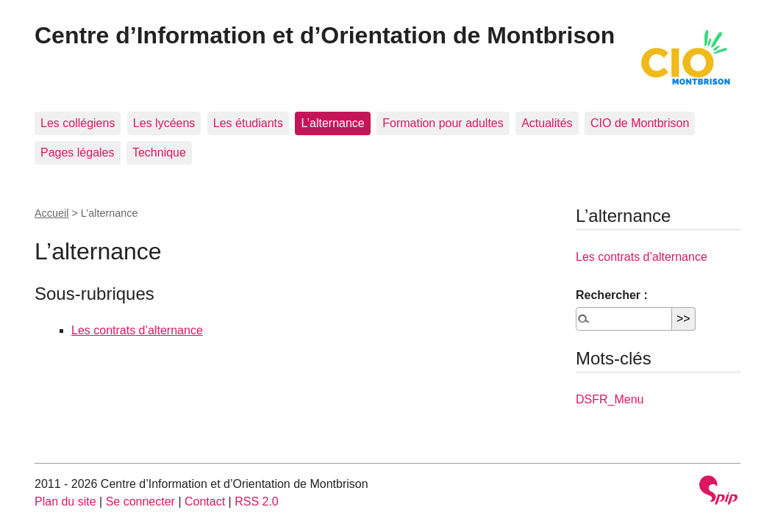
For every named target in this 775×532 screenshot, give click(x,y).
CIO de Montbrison (640, 123)
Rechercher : (612, 295)
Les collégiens (78, 123)
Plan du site (65, 502)
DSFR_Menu (610, 399)
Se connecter (140, 502)
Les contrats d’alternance (137, 330)
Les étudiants (248, 123)
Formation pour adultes (443, 123)
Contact (205, 502)
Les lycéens (164, 123)
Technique (159, 152)
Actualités (547, 123)
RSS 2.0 (257, 502)
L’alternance (332, 123)
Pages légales (78, 152)
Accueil (51, 213)
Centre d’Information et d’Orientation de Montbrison (325, 35)
